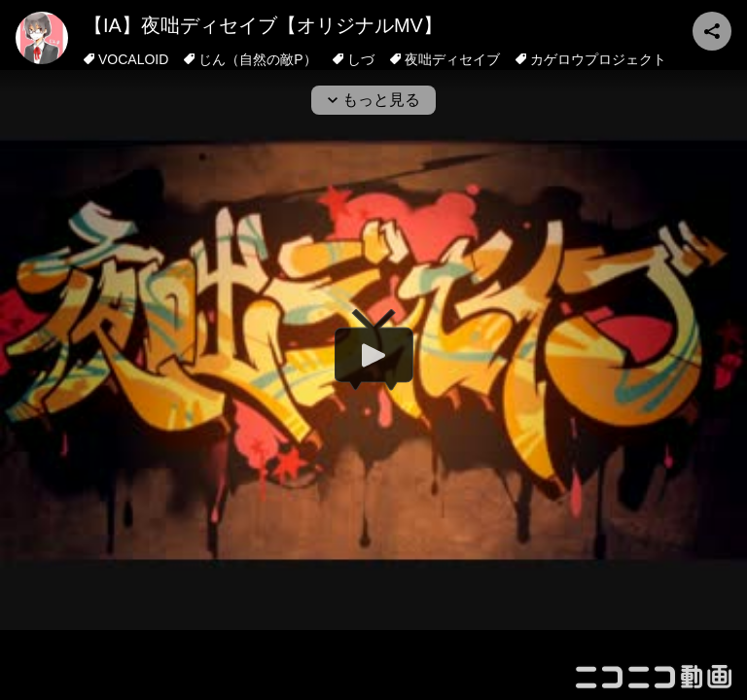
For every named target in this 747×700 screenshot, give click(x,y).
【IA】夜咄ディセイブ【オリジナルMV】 (263, 25)
